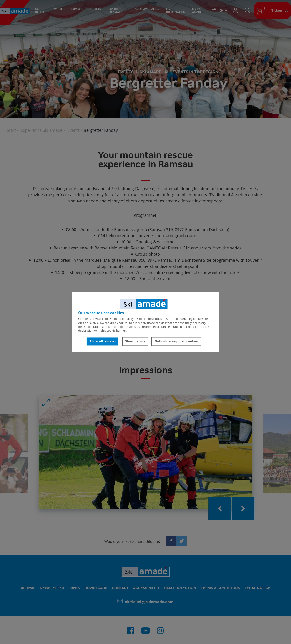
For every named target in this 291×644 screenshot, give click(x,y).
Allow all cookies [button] (103, 341)
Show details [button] (135, 341)
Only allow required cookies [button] (177, 341)
